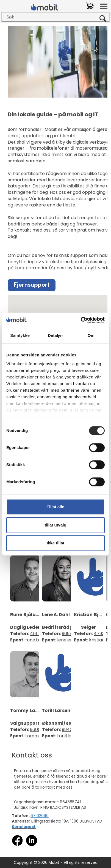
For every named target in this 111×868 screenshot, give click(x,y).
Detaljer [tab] (56, 335)
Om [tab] (91, 335)
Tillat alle (56, 507)
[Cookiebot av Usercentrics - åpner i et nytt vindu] (81, 320)
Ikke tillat (56, 543)
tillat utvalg (55, 525)
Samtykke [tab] (20, 335)
